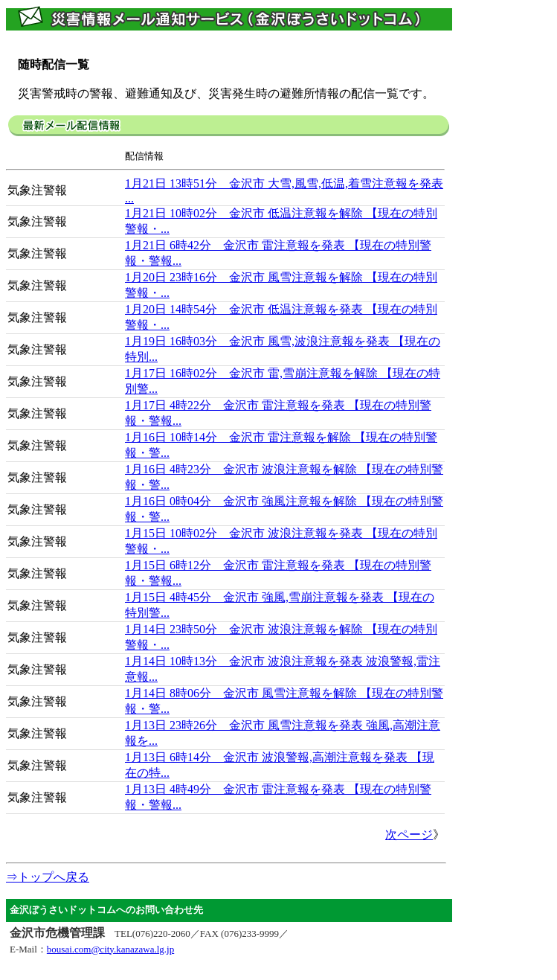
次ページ (409, 835)
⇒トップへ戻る (48, 877)
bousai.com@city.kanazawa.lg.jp (110, 949)
